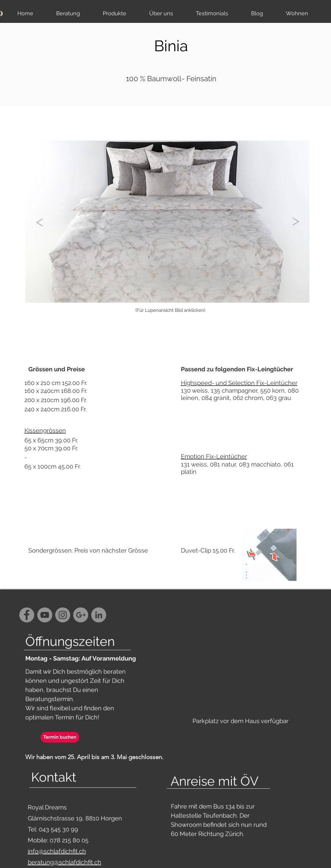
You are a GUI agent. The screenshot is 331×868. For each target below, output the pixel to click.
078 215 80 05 (69, 840)
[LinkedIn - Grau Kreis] (99, 615)
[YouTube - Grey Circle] (45, 615)
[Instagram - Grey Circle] (63, 615)
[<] (40, 221)
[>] (296, 220)
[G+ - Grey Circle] (81, 615)
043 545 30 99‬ (59, 829)
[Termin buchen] (60, 737)
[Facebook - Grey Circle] (27, 615)
